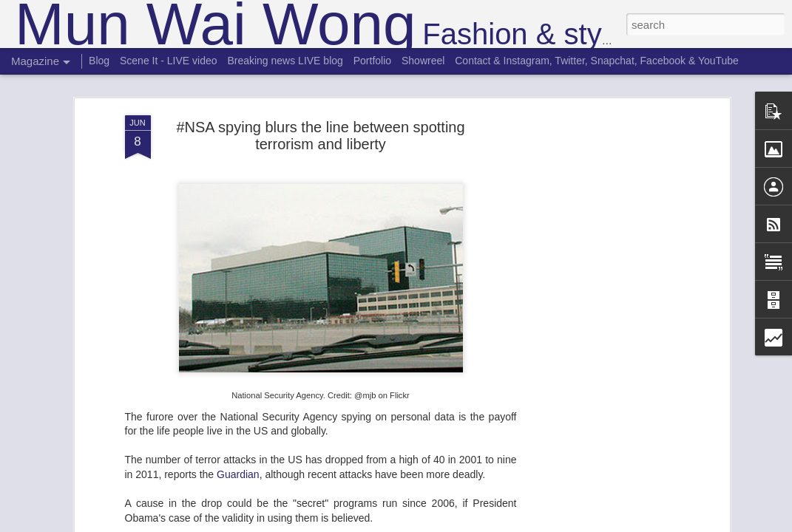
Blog (99, 61)
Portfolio (372, 61)
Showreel (423, 61)
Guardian (238, 474)
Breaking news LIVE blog (285, 61)
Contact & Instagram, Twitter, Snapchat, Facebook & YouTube (597, 61)
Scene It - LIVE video (169, 61)
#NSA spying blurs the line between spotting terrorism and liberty (320, 136)
